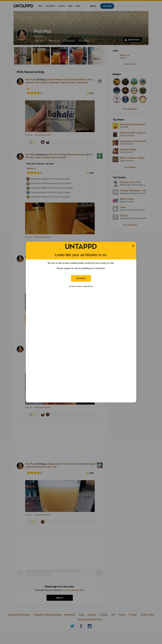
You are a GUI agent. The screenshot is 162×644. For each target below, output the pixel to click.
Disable (81, 278)
